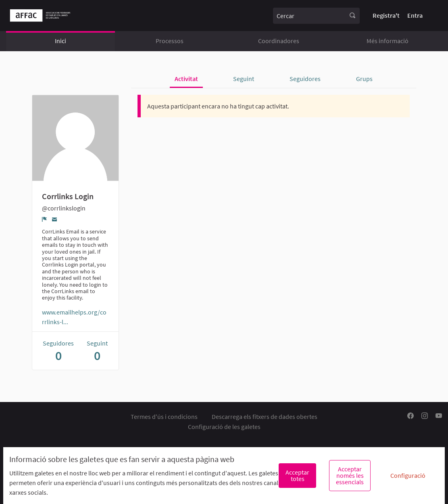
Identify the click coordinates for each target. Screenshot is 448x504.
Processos (170, 41)
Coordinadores (279, 41)
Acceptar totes (297, 475)
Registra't (386, 15)
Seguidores (305, 79)
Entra (415, 15)
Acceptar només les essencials (350, 475)
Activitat (186, 79)
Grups (364, 79)
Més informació (388, 41)
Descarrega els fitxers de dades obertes (265, 417)
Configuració (408, 475)
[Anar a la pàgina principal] (40, 16)
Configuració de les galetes (224, 427)
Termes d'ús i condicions (164, 417)
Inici (60, 41)
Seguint (244, 79)
